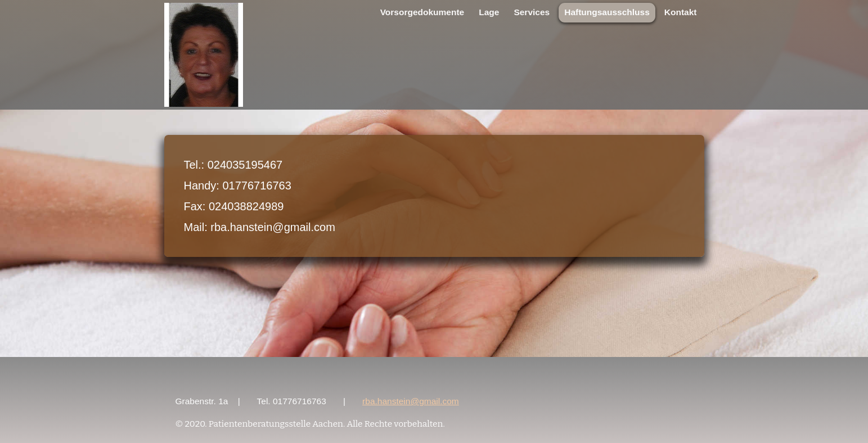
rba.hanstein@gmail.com (411, 401)
